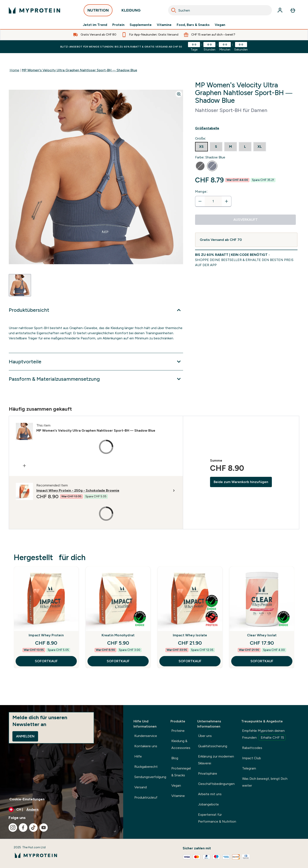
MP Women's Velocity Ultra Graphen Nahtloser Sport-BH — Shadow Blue (79, 70)
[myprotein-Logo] (34, 10)
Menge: (201, 192)
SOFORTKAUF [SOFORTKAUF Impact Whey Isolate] (190, 661)
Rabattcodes (252, 748)
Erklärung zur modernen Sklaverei (216, 760)
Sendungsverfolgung (150, 777)
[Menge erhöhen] (227, 201)
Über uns (205, 736)
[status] (213, 201)
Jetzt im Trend (95, 25)
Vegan (220, 25)
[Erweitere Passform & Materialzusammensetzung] (96, 379)
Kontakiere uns (146, 746)
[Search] (174, 10)
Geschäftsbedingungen (216, 784)
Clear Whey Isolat (262, 635)
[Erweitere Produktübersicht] (96, 310)
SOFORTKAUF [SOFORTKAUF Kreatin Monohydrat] (118, 661)
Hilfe (138, 756)
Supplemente (141, 25)
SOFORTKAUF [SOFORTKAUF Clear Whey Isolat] (262, 661)
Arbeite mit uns (210, 794)
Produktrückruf (146, 797)
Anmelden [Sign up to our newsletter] (25, 736)
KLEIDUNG (131, 11)
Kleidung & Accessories (181, 744)
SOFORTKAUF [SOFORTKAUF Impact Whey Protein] (46, 661)
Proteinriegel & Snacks (181, 772)
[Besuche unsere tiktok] (33, 828)
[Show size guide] (246, 128)
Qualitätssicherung (213, 746)
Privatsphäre (208, 773)
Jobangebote (208, 804)
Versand (141, 787)
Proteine (178, 731)
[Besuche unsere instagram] (13, 828)
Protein (118, 25)
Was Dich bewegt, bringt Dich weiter (265, 782)
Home (14, 70)
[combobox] (220, 10)
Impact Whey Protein (46, 635)
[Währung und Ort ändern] (62, 810)
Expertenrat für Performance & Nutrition (217, 818)
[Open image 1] (20, 285)
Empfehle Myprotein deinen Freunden (264, 735)
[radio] (201, 147)
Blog (175, 758)
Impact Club (252, 758)
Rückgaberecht (146, 767)
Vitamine (164, 25)
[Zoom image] (179, 94)
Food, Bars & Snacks (193, 25)
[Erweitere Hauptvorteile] (96, 362)
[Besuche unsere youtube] (44, 828)
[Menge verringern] (200, 201)
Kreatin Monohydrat (118, 635)
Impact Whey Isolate (190, 635)
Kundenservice (146, 736)
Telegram (249, 768)
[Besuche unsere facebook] (23, 828)
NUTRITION (98, 11)
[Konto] (280, 10)
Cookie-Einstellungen (27, 799)
